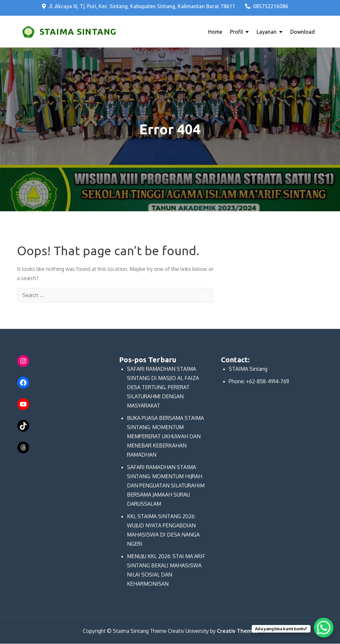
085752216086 (267, 6)
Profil (236, 32)
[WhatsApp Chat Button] (324, 628)
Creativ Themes (237, 631)
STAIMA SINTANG (78, 32)
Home (215, 32)
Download (303, 32)
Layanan (267, 32)
